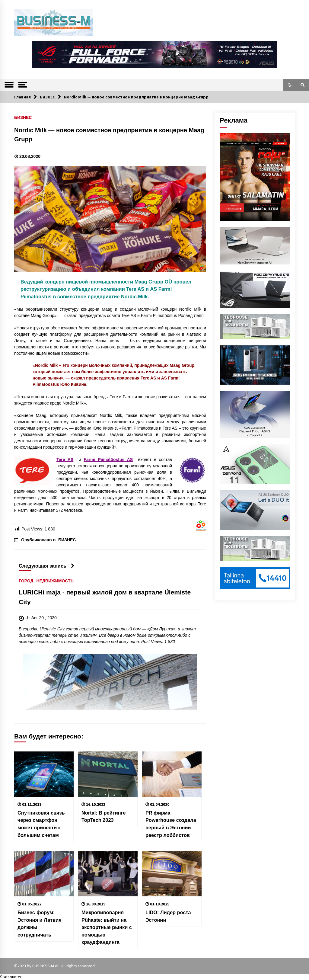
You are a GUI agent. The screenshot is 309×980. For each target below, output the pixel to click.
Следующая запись (47, 566)
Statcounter (11, 977)
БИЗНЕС (23, 117)
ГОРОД (26, 581)
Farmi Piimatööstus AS (108, 460)
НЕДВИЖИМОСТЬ (55, 581)
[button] (290, 85)
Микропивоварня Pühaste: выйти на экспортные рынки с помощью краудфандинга (107, 927)
